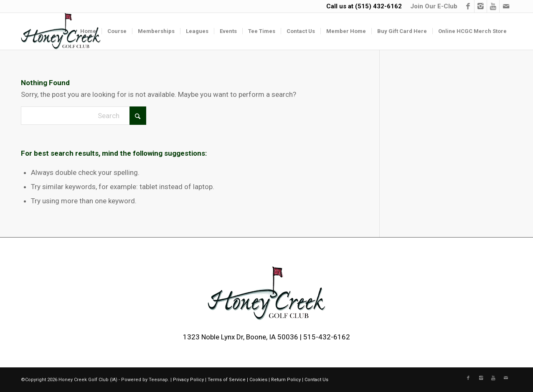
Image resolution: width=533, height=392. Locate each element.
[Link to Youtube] (493, 6)
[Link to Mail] (506, 6)
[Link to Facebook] (468, 6)
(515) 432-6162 (378, 6)
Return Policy (286, 380)
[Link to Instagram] (481, 6)
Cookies (258, 380)
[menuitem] (432, 6)
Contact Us (316, 380)
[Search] (84, 116)
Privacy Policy (188, 380)
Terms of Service (227, 380)
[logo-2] (61, 31)
